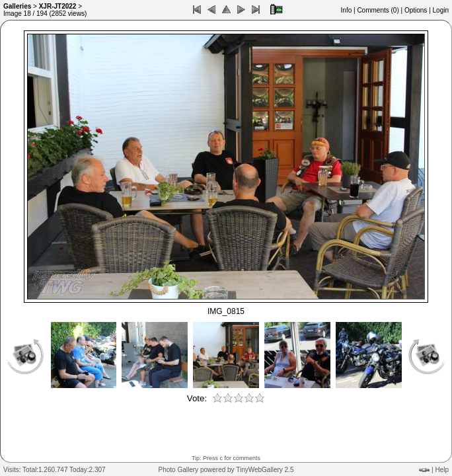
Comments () (378, 10)
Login (441, 10)
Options (416, 10)
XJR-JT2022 (58, 6)
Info (347, 10)
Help (442, 470)
